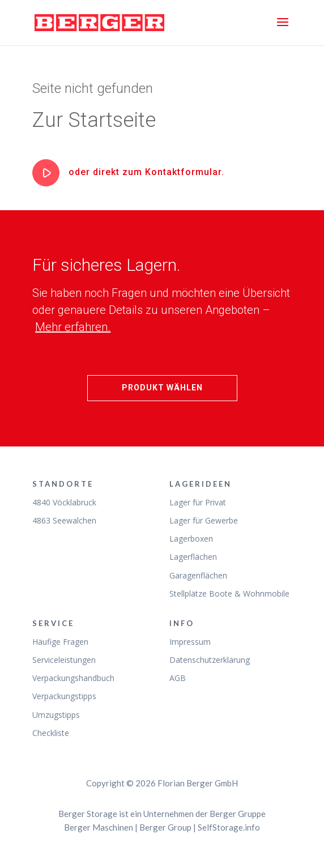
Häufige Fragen (60, 642)
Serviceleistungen (64, 660)
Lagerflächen (193, 557)
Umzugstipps (56, 715)
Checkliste (51, 733)
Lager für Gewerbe (204, 520)
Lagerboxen (191, 539)
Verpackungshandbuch (73, 678)
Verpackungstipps (64, 696)
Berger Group (165, 827)
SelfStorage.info (229, 827)
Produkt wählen (162, 388)
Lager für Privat (198, 502)
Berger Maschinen (99, 827)
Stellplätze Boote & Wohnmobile (229, 593)
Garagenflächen (198, 575)
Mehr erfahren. (73, 327)
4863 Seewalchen (64, 520)
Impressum (190, 642)
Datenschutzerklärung (210, 660)
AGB (178, 678)
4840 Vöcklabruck (64, 502)
